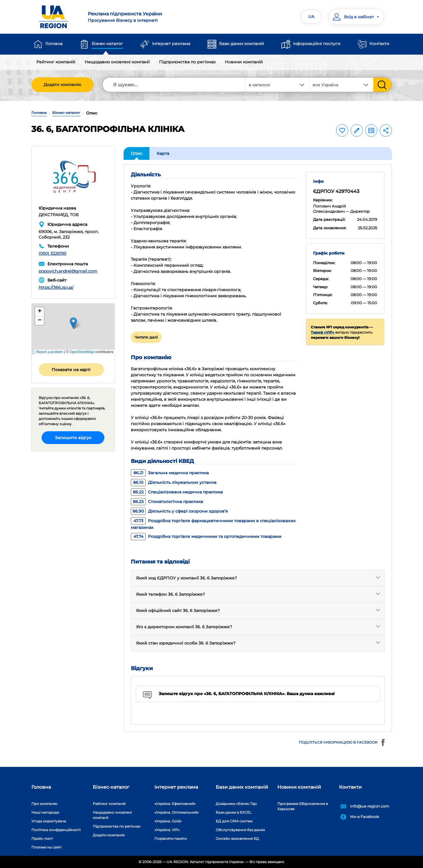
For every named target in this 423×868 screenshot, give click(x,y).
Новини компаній (244, 62)
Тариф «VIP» (323, 332)
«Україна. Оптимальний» (177, 812)
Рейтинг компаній (56, 62)
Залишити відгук (73, 438)
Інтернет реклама (171, 44)
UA (311, 17)
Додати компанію (62, 85)
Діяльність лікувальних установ (174, 482)
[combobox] (341, 85)
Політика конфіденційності (56, 830)
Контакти (379, 44)
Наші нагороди (45, 812)
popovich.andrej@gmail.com (68, 271)
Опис (136, 153)
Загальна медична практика (170, 473)
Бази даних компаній (242, 44)
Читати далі (146, 337)
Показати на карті (71, 370)
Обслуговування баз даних (240, 830)
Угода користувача (49, 821)
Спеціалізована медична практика (177, 492)
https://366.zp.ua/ (56, 287)
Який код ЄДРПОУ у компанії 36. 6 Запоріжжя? (186, 578)
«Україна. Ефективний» (175, 804)
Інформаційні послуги (317, 44)
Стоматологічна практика (167, 502)
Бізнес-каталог (107, 44)
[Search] (174, 85)
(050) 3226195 (52, 253)
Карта (163, 153)
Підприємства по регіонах (187, 62)
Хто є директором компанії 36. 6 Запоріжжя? (184, 627)
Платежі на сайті (46, 847)
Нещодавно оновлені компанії (117, 62)
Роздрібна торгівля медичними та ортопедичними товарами (206, 536)
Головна (54, 44)
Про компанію (44, 804)
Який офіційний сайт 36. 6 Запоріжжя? (178, 611)
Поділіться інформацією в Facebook (342, 742)
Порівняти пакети (171, 839)
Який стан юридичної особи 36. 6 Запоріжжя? (186, 643)
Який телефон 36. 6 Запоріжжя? (171, 594)
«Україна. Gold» (168, 821)
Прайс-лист (42, 839)
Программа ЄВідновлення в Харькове (303, 806)
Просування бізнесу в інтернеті (146, 17)
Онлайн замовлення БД (237, 839)
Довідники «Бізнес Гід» (236, 804)
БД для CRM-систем (234, 821)
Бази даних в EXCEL (234, 812)
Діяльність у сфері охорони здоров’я (179, 511)
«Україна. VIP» (167, 830)
